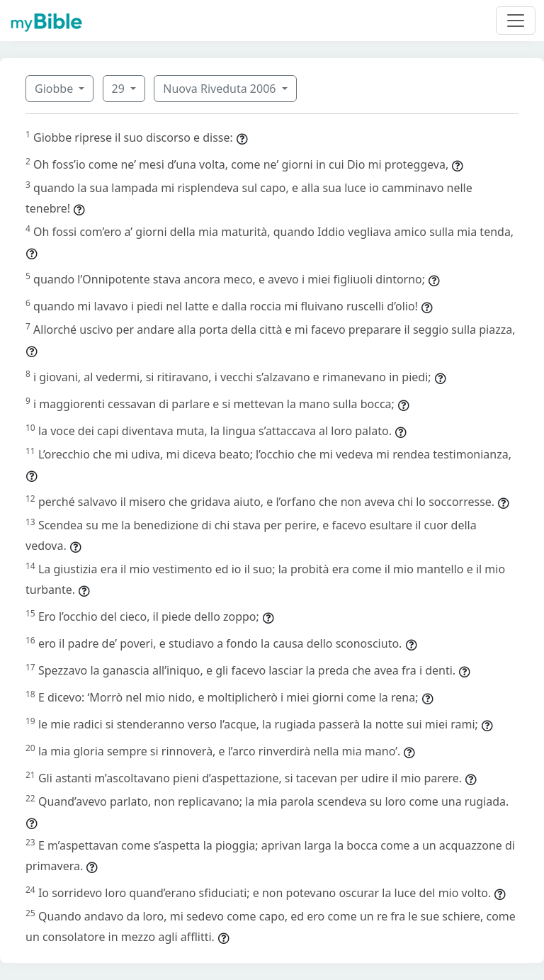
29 (120, 89)
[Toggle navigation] (516, 21)
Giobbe (55, 89)
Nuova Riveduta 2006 (221, 89)
